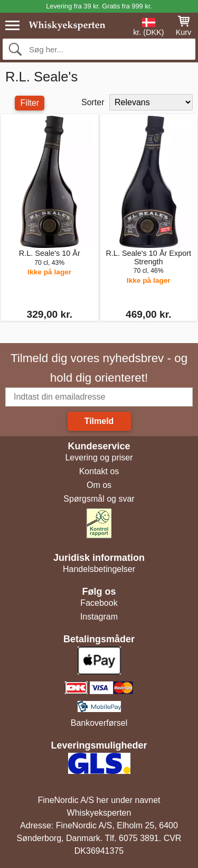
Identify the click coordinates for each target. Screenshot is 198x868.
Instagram (99, 617)
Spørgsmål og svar (99, 499)
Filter (30, 103)
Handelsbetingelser (99, 569)
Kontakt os (99, 471)
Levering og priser (99, 458)
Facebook (99, 603)
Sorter (93, 102)
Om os (99, 485)
